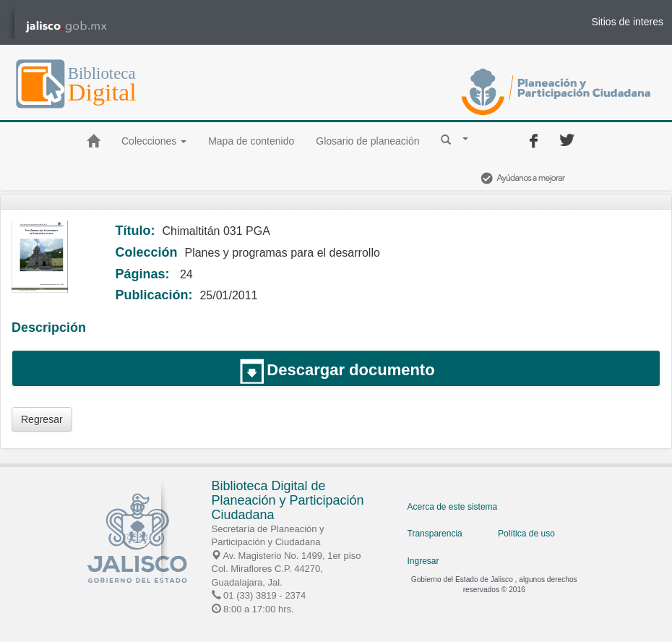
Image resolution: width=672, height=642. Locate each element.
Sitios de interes (627, 22)
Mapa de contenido (251, 141)
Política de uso (526, 534)
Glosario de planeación (367, 141)
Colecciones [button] (154, 141)
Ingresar (423, 561)
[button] (455, 139)
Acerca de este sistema (453, 507)
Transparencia (435, 534)
